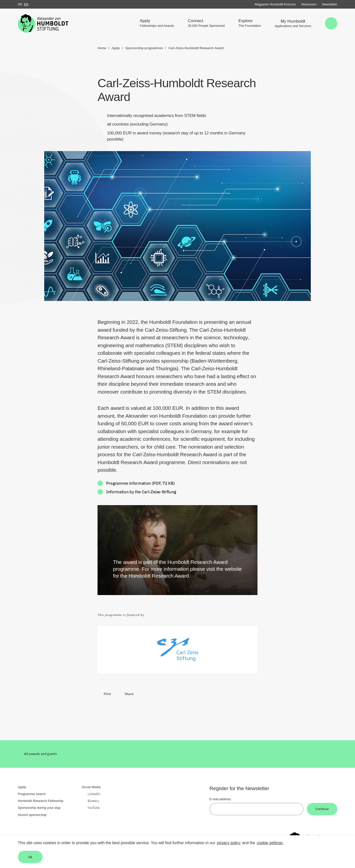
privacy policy (229, 843)
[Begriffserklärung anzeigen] (308, 298)
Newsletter (330, 4)
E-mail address (220, 799)
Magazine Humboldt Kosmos (275, 4)
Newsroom (309, 4)
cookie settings (270, 843)
